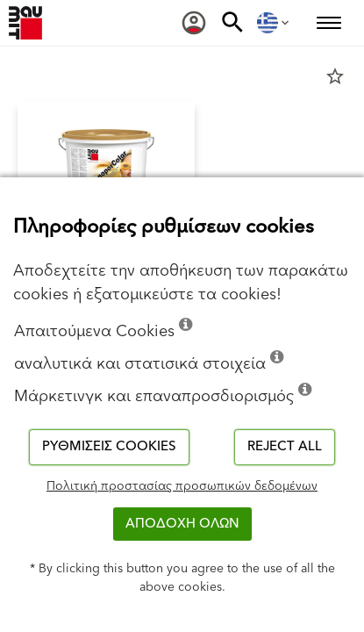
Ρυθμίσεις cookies (109, 446)
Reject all (285, 446)
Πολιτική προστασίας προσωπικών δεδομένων (182, 486)
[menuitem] (194, 23)
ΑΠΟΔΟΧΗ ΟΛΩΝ (182, 524)
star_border (335, 76)
